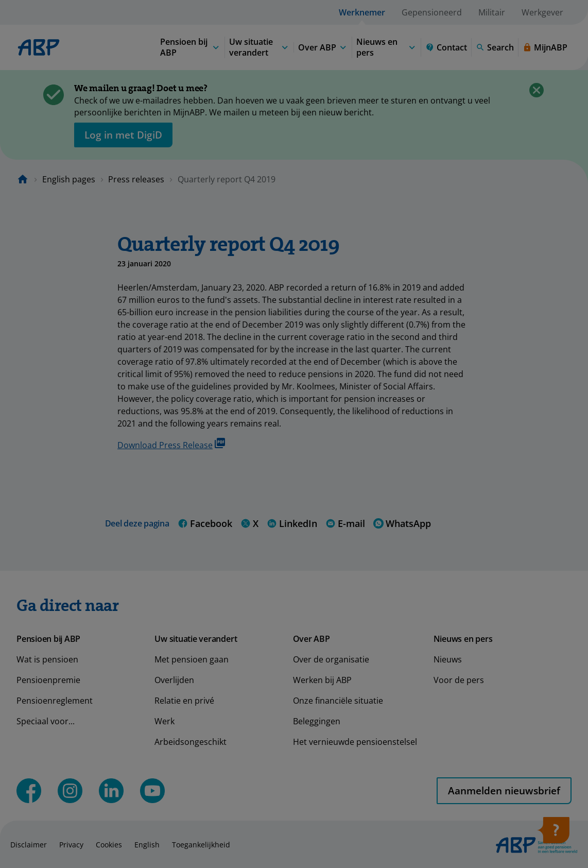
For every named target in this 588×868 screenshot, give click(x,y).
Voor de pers (459, 680)
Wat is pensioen (47, 659)
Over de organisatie (331, 659)
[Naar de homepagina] (23, 179)
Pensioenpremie (48, 680)
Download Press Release (171, 444)
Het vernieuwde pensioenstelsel (355, 742)
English (147, 845)
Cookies (109, 845)
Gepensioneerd (432, 12)
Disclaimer (29, 845)
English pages (69, 179)
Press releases (136, 179)
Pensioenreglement (55, 701)
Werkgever (542, 12)
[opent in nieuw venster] (123, 135)
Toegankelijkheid (201, 845)
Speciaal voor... (46, 721)
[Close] (537, 90)
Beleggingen (317, 721)
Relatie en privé (184, 701)
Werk (165, 721)
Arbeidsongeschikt (191, 742)
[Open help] (553, 833)
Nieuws (448, 659)
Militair (492, 12)
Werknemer (362, 12)
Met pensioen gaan (192, 659)
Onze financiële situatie (338, 701)
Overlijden (174, 680)
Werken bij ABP (322, 680)
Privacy (71, 845)
